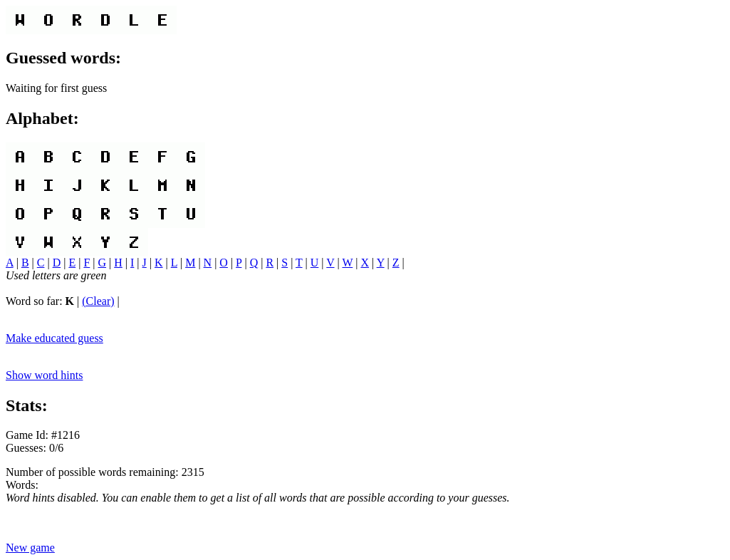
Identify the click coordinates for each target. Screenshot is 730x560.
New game (30, 548)
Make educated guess (54, 338)
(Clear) (98, 301)
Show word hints (44, 375)
